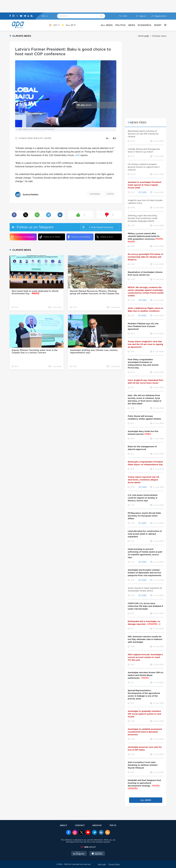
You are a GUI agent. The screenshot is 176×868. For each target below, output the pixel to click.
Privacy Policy (114, 864)
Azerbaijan (95, 194)
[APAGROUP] (88, 847)
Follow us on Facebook (79, 237)
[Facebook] (10, 16)
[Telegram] (25, 16)
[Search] (101, 16)
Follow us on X (104, 237)
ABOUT (63, 825)
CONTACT (80, 825)
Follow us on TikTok (50, 237)
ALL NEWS (107, 25)
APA (78, 155)
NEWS (132, 25)
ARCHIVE (97, 825)
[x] (82, 833)
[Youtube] (21, 16)
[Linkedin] (28, 16)
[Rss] (32, 16)
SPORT (158, 25)
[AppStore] (97, 854)
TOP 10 (113, 825)
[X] (17, 16)
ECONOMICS (145, 25)
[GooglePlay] (79, 854)
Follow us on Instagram (23, 237)
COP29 (110, 194)
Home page (143, 36)
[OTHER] (164, 25)
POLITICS (120, 25)
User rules (102, 864)
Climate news (159, 36)
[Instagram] (13, 16)
